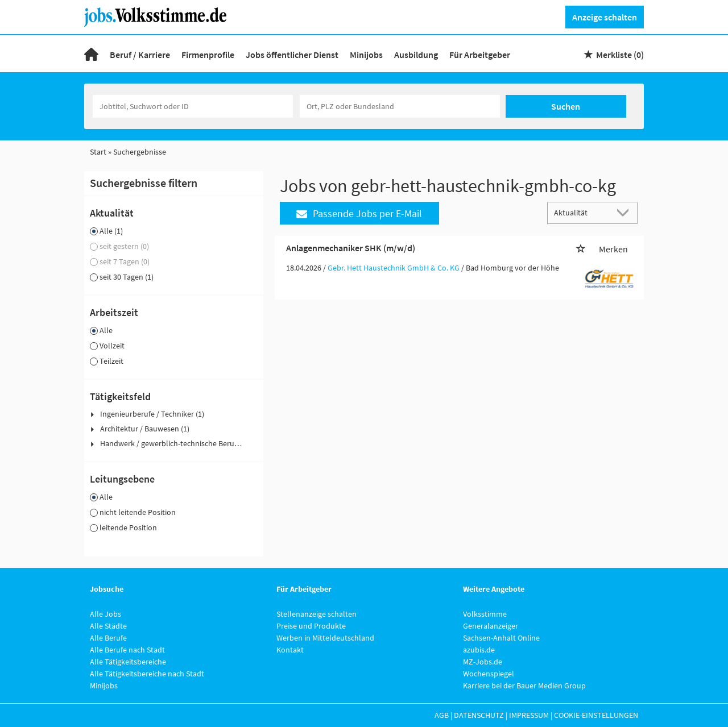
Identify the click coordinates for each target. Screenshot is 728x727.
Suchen (566, 106)
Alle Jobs (106, 614)
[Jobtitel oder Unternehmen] (193, 106)
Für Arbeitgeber (480, 55)
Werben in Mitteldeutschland (325, 638)
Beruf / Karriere (140, 55)
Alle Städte (108, 626)
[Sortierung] (581, 212)
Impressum (529, 715)
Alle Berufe (108, 638)
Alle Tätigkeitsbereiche (128, 662)
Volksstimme (485, 614)
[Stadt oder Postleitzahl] (400, 106)
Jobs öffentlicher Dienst (292, 55)
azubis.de (479, 650)
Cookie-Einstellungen (596, 715)
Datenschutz (479, 715)
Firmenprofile (208, 55)
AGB (442, 715)
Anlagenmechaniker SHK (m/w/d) (351, 248)
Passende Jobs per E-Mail (359, 213)
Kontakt (290, 650)
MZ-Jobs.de (483, 662)
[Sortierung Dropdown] (626, 212)
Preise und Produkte (311, 626)
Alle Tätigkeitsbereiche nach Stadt (147, 674)
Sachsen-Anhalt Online (501, 638)
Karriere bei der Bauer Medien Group (524, 686)
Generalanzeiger (491, 626)
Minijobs (366, 55)
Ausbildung (416, 55)
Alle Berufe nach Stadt (127, 650)
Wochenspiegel (489, 674)
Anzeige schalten (605, 17)
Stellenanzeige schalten (317, 614)
